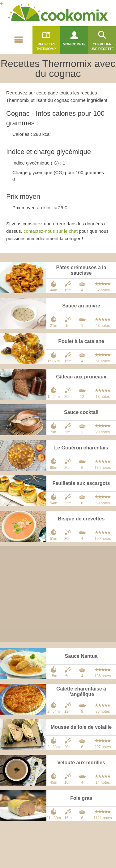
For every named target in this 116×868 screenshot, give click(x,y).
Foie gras (81, 798)
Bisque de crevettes (81, 519)
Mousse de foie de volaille (81, 727)
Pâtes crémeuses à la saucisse (81, 270)
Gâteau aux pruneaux (81, 377)
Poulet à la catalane (81, 341)
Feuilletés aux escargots (81, 483)
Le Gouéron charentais (81, 448)
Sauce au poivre (81, 306)
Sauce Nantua (81, 656)
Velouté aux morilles (81, 763)
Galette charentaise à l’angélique (81, 692)
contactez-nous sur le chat (51, 231)
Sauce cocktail (81, 412)
